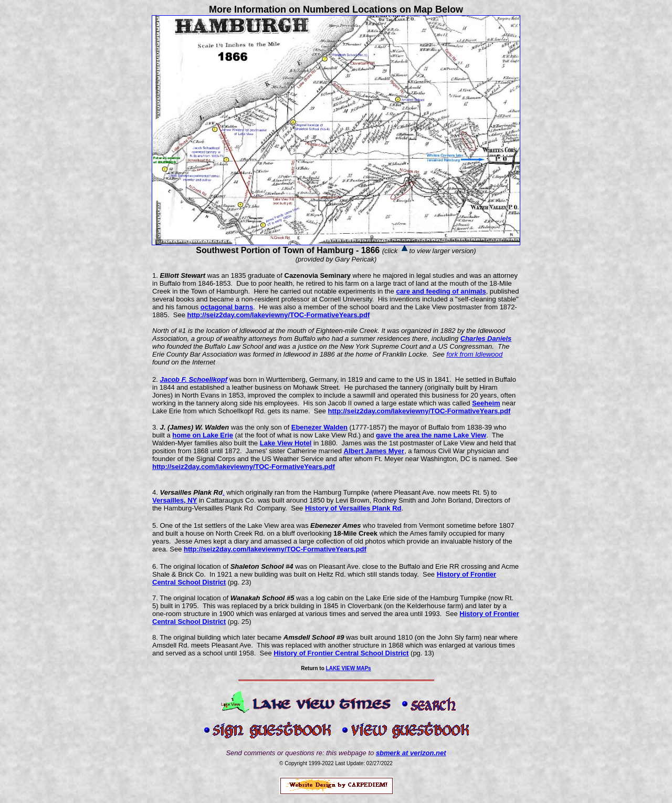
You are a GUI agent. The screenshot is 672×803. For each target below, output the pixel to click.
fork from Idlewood (474, 354)
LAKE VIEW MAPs (349, 668)
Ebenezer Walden (319, 427)
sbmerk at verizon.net (411, 753)
